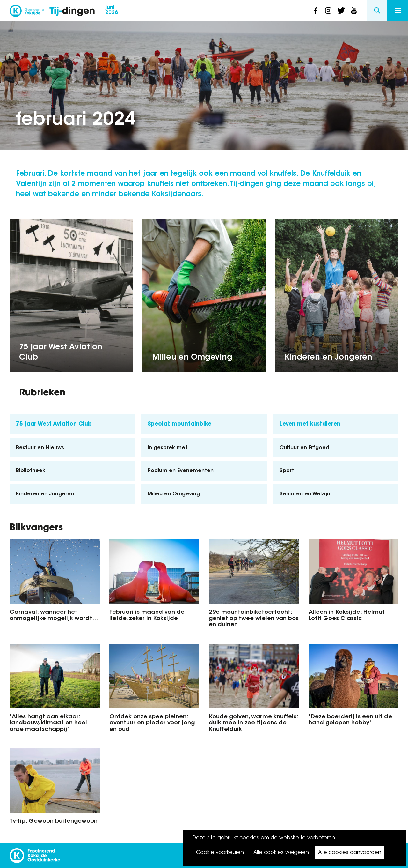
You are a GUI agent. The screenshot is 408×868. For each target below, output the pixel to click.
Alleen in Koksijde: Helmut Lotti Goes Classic (347, 616)
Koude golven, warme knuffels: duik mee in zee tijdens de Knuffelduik (253, 723)
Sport (287, 471)
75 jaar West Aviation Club (61, 352)
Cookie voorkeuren (220, 853)
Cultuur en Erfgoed (304, 448)
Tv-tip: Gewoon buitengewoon (54, 821)
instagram (328, 11)
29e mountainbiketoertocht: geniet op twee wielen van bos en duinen (254, 619)
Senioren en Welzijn (305, 494)
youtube (354, 11)
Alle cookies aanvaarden (350, 853)
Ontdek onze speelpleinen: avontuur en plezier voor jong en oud (152, 723)
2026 (112, 10)
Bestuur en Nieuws (40, 448)
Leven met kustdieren (310, 424)
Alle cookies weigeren (281, 853)
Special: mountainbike (179, 424)
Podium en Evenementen (181, 471)
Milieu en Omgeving (192, 358)
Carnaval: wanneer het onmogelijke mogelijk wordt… (54, 616)
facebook (316, 11)
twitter (341, 11)
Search (377, 10)
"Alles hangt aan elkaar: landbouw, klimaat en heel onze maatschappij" (48, 723)
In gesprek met (168, 448)
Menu (398, 11)
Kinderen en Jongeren (328, 358)
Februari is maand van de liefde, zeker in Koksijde (147, 616)
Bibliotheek (31, 471)
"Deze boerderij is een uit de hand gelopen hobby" (350, 720)
